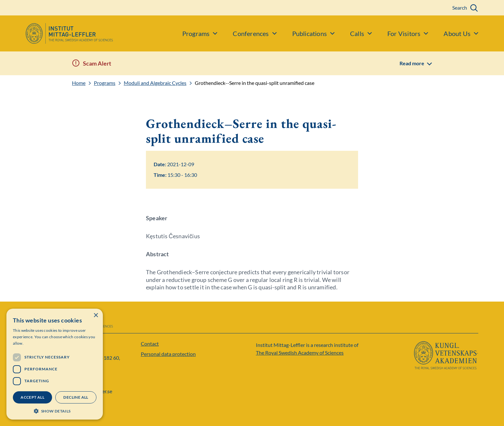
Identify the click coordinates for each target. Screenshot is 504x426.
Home (79, 83)
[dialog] (55, 364)
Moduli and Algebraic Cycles (155, 83)
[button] (55, 410)
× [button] (96, 316)
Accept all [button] (32, 397)
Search (460, 8)
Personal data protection (168, 354)
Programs (105, 83)
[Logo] (56, 33)
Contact (150, 344)
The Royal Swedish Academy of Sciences (300, 353)
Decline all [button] (76, 397)
